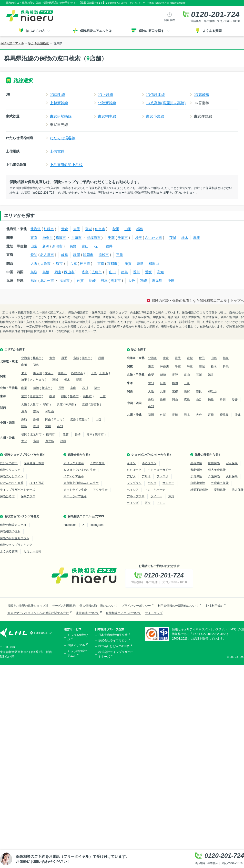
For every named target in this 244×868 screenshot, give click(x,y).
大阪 (34, 264)
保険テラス (28, 496)
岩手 (77, 229)
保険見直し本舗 (34, 463)
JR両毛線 (57, 95)
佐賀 (80, 281)
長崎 (92, 281)
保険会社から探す (80, 455)
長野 (73, 246)
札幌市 (49, 229)
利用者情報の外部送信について (178, 606)
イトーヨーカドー (159, 470)
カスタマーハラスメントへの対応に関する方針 (38, 613)
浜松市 (104, 255)
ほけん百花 (37, 483)
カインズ (133, 503)
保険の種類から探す (208, 455)
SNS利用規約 (214, 606)
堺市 (59, 264)
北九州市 (47, 281)
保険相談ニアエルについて (123, 613)
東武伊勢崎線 (61, 116)
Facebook (70, 525)
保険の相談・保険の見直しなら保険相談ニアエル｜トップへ (198, 301)
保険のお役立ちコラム (15, 538)
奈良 (140, 264)
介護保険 (214, 476)
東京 (34, 238)
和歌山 (154, 264)
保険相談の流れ (10, 531)
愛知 (34, 255)
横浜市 (61, 238)
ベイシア (133, 490)
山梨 (34, 246)
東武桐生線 (107, 116)
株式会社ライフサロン (113, 641)
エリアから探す (15, 349)
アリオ (146, 476)
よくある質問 (9, 551)
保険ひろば (7, 496)
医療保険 (214, 463)
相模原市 (94, 238)
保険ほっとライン (12, 476)
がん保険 (232, 463)
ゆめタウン (149, 463)
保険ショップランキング (16, 545)
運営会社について (87, 613)
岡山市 (69, 272)
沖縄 (171, 281)
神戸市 (85, 264)
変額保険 (220, 490)
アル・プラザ (136, 496)
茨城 (173, 238)
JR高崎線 (201, 95)
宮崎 (143, 281)
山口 (112, 272)
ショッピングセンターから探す (152, 455)
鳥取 (34, 272)
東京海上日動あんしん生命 (81, 483)
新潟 (46, 246)
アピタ (131, 476)
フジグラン (134, 483)
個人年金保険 (217, 470)
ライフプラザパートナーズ (18, 490)
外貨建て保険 (220, 483)
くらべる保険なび (78, 637)
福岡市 (64, 281)
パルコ (152, 483)
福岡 (34, 281)
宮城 (89, 229)
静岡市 (88, 255)
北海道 (36, 229)
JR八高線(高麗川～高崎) (166, 103)
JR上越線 (106, 95)
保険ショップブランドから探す (25, 455)
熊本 (104, 281)
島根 (46, 272)
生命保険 (196, 463)
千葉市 (123, 238)
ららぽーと (134, 470)
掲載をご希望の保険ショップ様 (28, 606)
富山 (85, 246)
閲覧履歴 (170, 20)
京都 (101, 264)
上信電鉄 (57, 151)
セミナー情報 (32, 551)
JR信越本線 (155, 95)
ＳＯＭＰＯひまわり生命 (80, 470)
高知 (160, 272)
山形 (128, 229)
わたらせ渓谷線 (63, 138)
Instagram (97, 525)
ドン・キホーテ (155, 490)
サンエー (168, 483)
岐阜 (65, 255)
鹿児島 (157, 281)
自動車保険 (198, 483)
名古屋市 (47, 255)
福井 (109, 246)
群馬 (197, 238)
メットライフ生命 (75, 490)
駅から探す (139, 349)
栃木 (185, 238)
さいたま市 (153, 238)
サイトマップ (154, 613)
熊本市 (116, 281)
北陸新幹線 (107, 103)
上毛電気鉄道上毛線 (66, 165)
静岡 (77, 255)
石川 (97, 246)
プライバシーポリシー (136, 606)
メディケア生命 (74, 476)
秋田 (116, 229)
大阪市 (45, 264)
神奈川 (48, 238)
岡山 (58, 272)
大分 (132, 281)
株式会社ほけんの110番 (114, 646)
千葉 (111, 238)
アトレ (161, 503)
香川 (136, 272)
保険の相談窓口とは (13, 525)
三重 (120, 255)
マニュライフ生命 (75, 496)
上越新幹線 (59, 103)
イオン (131, 463)
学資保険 (196, 476)
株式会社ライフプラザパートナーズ (116, 654)
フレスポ (163, 476)
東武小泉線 (155, 116)
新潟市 (57, 246)
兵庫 (73, 264)
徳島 (124, 272)
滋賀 (128, 264)
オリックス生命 (74, 463)
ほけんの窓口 (9, 463)
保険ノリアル (76, 645)
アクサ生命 (100, 490)
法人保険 (238, 490)
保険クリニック (10, 470)
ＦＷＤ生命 (97, 463)
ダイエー (156, 496)
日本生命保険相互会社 (113, 635)
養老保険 (196, 470)
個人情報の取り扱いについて (99, 606)
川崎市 (76, 238)
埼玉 (139, 238)
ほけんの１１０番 (12, 483)
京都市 (112, 264)
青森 (65, 229)
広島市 (97, 272)
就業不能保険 (199, 490)
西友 (148, 503)
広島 (85, 272)
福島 (140, 229)
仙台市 (100, 229)
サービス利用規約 (64, 606)
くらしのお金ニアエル (78, 653)
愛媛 (148, 272)
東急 (171, 496)
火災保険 (232, 476)
